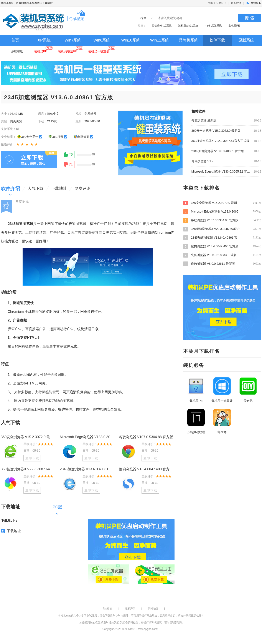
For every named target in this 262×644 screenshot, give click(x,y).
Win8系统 (102, 40)
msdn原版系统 (213, 26)
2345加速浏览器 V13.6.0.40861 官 (222, 238)
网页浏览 (22, 202)
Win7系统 (73, 40)
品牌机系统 (188, 40)
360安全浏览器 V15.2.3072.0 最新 (222, 203)
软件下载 (217, 40)
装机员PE (234, 26)
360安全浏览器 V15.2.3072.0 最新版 (216, 131)
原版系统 (246, 40)
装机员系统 (7, 3)
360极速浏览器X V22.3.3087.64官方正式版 (221, 141)
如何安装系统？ (218, 3)
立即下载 (32, 458)
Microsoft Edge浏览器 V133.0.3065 (222, 211)
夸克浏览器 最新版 (204, 120)
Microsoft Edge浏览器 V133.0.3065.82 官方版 (221, 171)
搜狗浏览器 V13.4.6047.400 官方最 (222, 246)
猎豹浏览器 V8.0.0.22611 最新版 (222, 264)
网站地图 (153, 609)
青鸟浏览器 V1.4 (203, 161)
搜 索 (250, 18)
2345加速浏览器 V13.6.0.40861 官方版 (218, 151)
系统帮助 (17, 51)
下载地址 (14, 531)
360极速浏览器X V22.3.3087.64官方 (222, 229)
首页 (15, 40)
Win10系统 (131, 40)
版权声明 (130, 609)
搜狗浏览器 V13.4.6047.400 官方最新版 (147, 469)
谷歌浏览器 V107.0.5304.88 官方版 (146, 437)
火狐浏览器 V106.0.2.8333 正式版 (222, 255)
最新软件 (236, 3)
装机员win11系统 (188, 26)
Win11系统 (159, 40)
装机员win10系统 (162, 26)
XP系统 (44, 40)
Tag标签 (108, 609)
